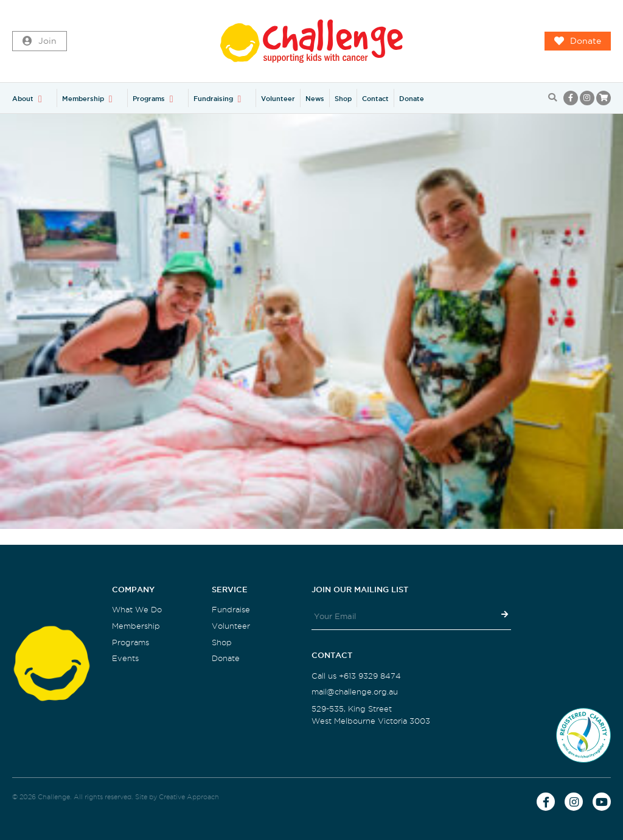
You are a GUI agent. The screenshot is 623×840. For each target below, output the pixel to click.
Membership (83, 99)
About (23, 99)
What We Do (137, 610)
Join (40, 41)
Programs (149, 99)
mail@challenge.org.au (355, 692)
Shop (343, 99)
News (315, 99)
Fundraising (213, 99)
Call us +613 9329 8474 (356, 676)
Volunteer (278, 99)
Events (125, 658)
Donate (578, 41)
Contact (375, 99)
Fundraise (231, 610)
